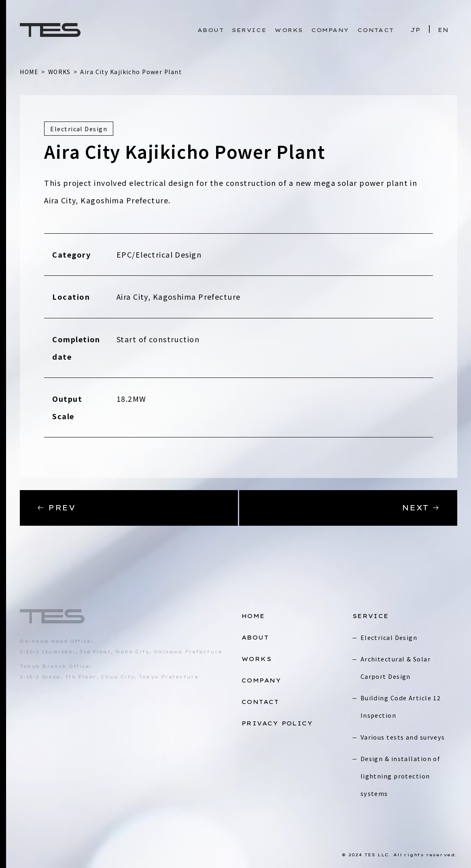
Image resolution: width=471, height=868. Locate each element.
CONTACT (376, 30)
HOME (253, 616)
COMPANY (330, 30)
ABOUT (211, 30)
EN (443, 30)
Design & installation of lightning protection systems (400, 776)
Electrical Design (389, 637)
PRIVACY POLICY (277, 723)
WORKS (289, 30)
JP (416, 30)
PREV (56, 508)
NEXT (421, 508)
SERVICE (249, 30)
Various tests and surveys (403, 737)
